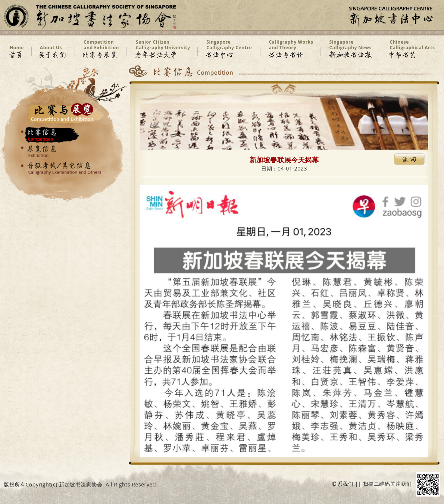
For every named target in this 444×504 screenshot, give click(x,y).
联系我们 (343, 484)
